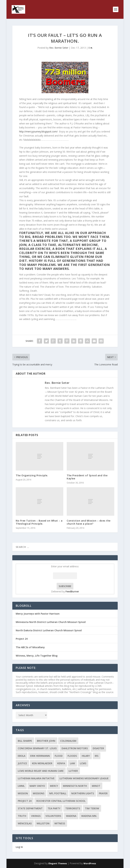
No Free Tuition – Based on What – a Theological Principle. (39, 522)
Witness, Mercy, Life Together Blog (37, 656)
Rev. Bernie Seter (59, 48)
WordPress (90, 863)
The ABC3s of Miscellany (30, 647)
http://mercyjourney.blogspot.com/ (38, 131)
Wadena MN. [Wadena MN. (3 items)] (89, 816)
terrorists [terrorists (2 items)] (73, 808)
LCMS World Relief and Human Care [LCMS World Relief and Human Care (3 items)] (41, 771)
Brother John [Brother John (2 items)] (46, 741)
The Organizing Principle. (32, 475)
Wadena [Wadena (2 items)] (71, 816)
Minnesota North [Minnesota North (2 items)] (75, 786)
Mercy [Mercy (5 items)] (54, 786)
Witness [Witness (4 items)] (60, 823)
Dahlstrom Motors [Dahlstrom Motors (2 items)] (75, 748)
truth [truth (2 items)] (22, 816)
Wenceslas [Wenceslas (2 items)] (25, 823)
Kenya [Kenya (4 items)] (61, 763)
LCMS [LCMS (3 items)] (83, 763)
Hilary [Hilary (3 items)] (86, 756)
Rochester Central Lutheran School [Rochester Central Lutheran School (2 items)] (61, 801)
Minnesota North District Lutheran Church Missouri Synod (51, 622)
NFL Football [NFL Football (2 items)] (58, 793)
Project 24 (22, 639)
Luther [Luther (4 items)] (73, 771)
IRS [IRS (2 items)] (97, 756)
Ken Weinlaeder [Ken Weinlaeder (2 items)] (42, 763)
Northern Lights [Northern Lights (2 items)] (83, 793)
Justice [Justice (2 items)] (22, 763)
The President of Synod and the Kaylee (87, 477)
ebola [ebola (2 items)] (22, 756)
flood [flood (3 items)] (59, 756)
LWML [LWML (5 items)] (21, 786)
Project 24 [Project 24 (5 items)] (25, 801)
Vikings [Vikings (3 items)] (36, 816)
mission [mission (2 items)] (23, 793)
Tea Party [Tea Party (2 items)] (54, 808)
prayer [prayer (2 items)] (103, 793)
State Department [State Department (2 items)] (30, 808)
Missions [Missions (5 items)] (39, 793)
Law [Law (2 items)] (72, 763)
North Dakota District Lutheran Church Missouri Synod (49, 630)
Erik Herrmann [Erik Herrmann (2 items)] (40, 756)
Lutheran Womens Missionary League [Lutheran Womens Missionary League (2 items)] (84, 778)
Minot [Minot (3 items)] (96, 786)
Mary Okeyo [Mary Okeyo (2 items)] (37, 786)
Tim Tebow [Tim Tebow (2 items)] (92, 808)
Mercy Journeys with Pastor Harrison (38, 614)
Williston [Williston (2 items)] (43, 823)
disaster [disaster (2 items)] (98, 748)
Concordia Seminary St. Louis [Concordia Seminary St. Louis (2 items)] (37, 748)
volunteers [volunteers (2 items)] (53, 816)
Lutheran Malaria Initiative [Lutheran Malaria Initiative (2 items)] (36, 778)
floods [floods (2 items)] (72, 756)
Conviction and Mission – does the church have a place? (89, 522)
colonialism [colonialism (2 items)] (68, 741)
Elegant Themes (58, 863)
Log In (19, 847)
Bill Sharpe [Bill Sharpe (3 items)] (25, 741)
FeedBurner (72, 591)
